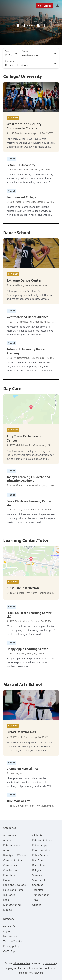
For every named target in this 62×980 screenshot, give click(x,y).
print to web (50, 968)
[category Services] (37, 875)
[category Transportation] (41, 895)
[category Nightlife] (37, 835)
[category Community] (10, 865)
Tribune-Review (22, 963)
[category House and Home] (13, 890)
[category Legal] (6, 900)
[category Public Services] (41, 855)
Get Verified (10, 926)
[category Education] (9, 875)
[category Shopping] (38, 885)
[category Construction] (11, 870)
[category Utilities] (37, 905)
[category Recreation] (38, 865)
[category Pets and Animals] (42, 840)
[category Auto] (6, 850)
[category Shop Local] (39, 880)
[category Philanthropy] (40, 845)
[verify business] (44, 6)
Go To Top (9, 951)
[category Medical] (8, 910)
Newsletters (10, 936)
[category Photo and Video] (42, 850)
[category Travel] (36, 900)
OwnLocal (50, 963)
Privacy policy (11, 946)
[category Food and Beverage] (15, 885)
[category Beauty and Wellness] (15, 855)
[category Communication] (13, 860)
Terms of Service (13, 941)
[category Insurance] (9, 895)
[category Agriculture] (10, 835)
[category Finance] (8, 880)
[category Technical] (38, 890)
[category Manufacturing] (12, 905)
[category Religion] (37, 870)
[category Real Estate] (39, 860)
